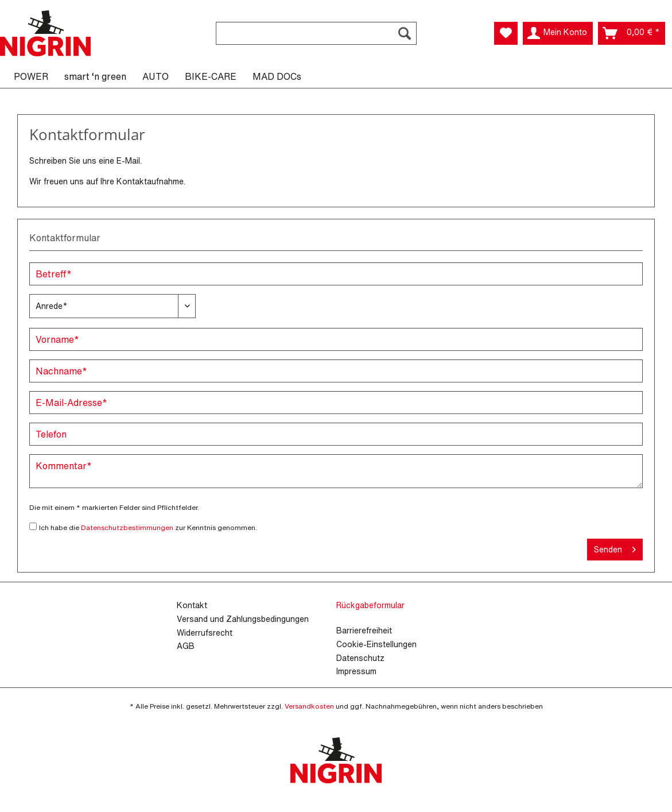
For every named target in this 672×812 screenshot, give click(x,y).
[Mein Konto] (558, 33)
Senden (615, 548)
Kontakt (192, 605)
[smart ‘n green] (95, 76)
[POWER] (31, 76)
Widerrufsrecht (205, 633)
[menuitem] (316, 39)
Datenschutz (360, 658)
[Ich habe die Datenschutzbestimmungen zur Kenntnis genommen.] (33, 526)
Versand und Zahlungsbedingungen (243, 619)
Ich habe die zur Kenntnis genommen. (148, 527)
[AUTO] (156, 76)
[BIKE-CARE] (211, 76)
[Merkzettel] (506, 33)
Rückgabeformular (370, 605)
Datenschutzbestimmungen (127, 527)
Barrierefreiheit (364, 630)
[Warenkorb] (632, 33)
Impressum (356, 671)
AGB (186, 646)
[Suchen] (405, 33)
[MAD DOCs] (277, 76)
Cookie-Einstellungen (376, 644)
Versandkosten (309, 706)
